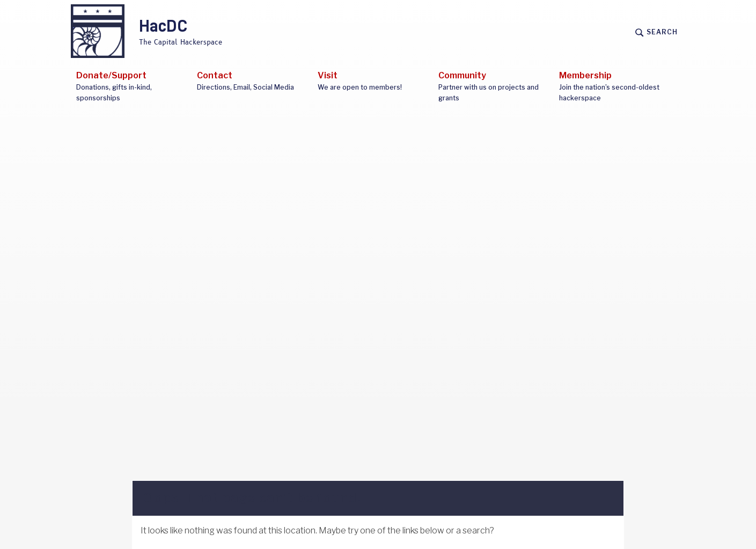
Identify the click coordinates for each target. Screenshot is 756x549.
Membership (614, 87)
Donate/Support (131, 87)
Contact (252, 82)
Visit (373, 82)
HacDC (163, 27)
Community (493, 87)
